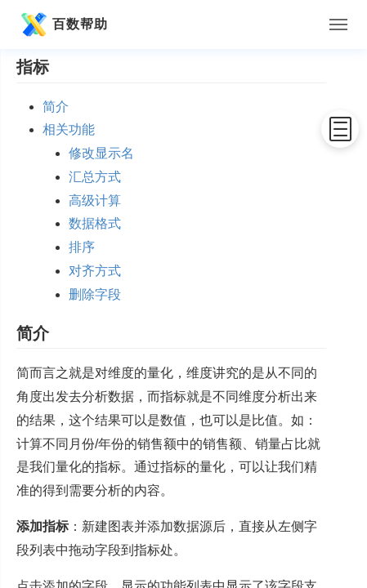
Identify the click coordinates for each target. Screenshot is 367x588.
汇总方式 (95, 177)
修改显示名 (101, 153)
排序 (82, 247)
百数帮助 (62, 24)
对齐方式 (95, 271)
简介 (56, 107)
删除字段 (95, 294)
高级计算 (95, 200)
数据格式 (95, 223)
